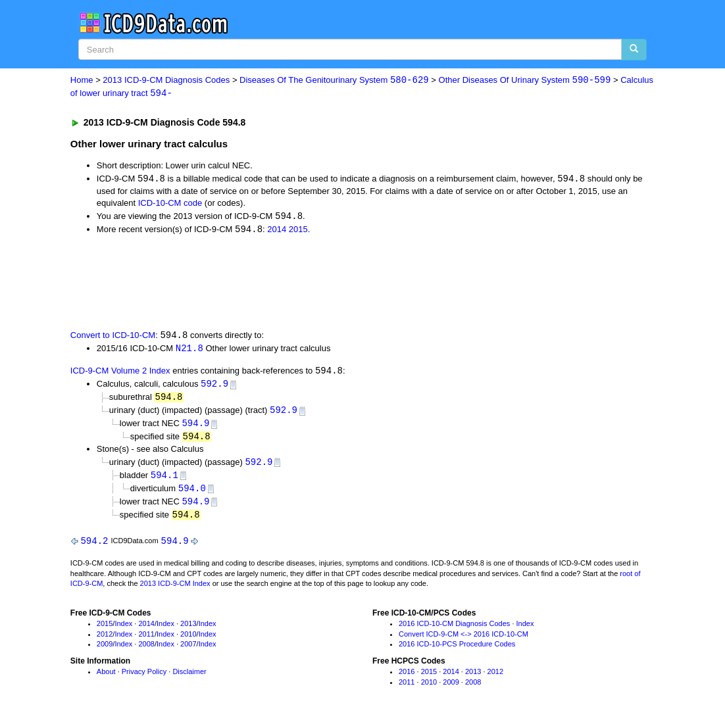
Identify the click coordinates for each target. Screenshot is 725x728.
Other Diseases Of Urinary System (525, 81)
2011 (146, 641)
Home (82, 81)
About (106, 679)
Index (123, 631)
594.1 (164, 480)
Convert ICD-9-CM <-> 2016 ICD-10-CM (463, 641)
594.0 (192, 494)
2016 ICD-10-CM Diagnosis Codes (454, 631)
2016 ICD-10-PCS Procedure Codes (457, 651)
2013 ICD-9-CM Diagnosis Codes (166, 81)
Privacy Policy (144, 679)
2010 (188, 641)
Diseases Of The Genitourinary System (334, 81)
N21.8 (189, 351)
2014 (277, 231)
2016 (407, 679)
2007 (188, 651)
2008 (146, 651)
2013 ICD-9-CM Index (175, 591)
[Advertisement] (305, 283)
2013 (188, 631)
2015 (298, 231)
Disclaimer (189, 679)
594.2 (94, 547)
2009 (105, 651)
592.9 (214, 387)
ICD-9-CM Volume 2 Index (120, 374)
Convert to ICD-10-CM (113, 338)
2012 (105, 641)
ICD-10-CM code (170, 204)
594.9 (195, 427)
